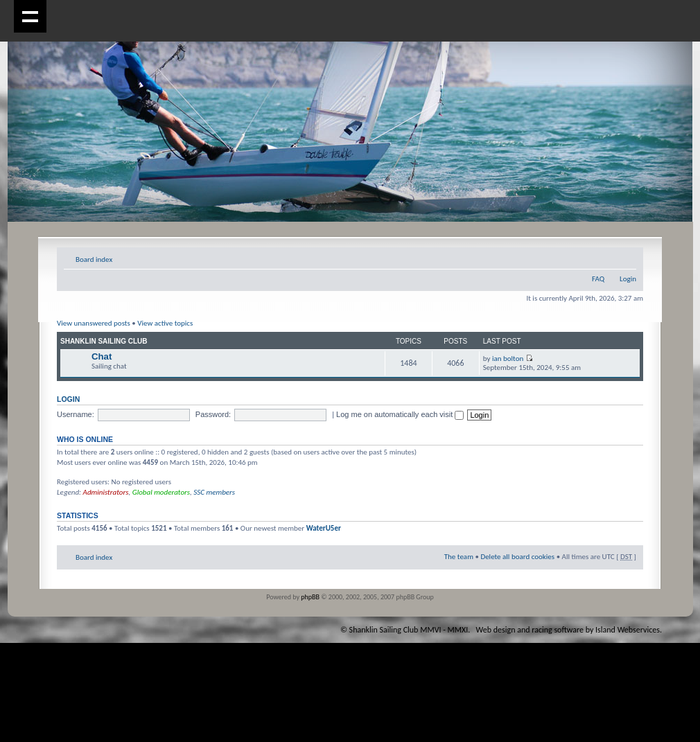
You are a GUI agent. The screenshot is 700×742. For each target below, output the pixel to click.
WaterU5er (324, 528)
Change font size (626, 257)
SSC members (214, 492)
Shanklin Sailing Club (104, 341)
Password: (213, 414)
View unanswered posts (94, 323)
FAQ (598, 279)
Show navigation (30, 16)
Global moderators (161, 492)
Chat (102, 356)
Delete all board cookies (517, 557)
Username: (76, 414)
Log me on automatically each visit (400, 414)
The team (459, 557)
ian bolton (508, 359)
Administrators (106, 492)
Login (628, 279)
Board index (94, 259)
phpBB (310, 597)
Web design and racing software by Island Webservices (568, 630)
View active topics (165, 323)
